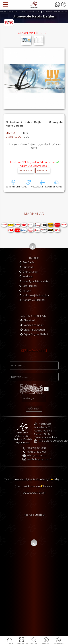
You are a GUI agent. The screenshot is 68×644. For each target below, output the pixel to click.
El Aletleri (29, 370)
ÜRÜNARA (34, 642)
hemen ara (26, 171)
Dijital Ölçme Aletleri (36, 384)
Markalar (28, 326)
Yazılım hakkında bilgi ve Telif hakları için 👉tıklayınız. (34, 564)
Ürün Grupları (30, 322)
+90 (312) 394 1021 (20, 535)
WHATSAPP (58, 642)
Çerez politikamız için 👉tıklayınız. (34, 571)
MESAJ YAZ (43, 171)
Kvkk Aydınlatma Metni (36, 331)
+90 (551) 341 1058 (20, 532)
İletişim (27, 341)
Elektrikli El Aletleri (34, 379)
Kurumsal (28, 317)
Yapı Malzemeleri (34, 375)
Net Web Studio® (34, 600)
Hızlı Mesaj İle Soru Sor (36, 345)
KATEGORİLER (22, 642)
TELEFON (46, 642)
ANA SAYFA (10, 642)
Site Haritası (30, 336)
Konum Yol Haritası (34, 350)
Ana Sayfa (28, 312)
